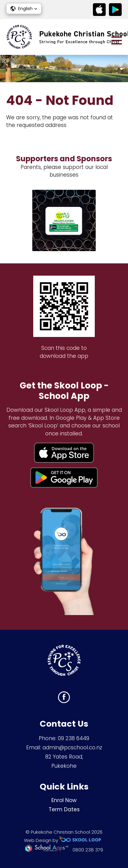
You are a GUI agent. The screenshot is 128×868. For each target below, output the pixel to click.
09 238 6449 (74, 738)
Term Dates (64, 809)
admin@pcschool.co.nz (72, 748)
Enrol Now (64, 800)
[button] (24, 9)
